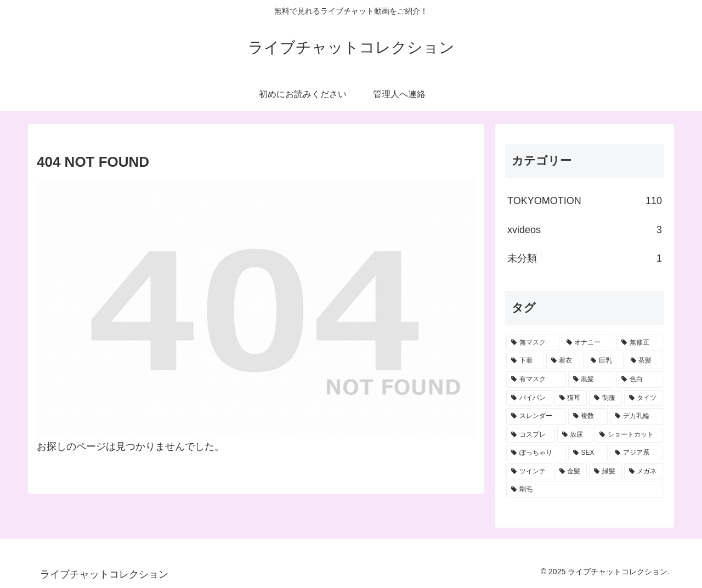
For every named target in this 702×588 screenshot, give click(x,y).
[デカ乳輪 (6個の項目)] (636, 416)
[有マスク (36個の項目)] (536, 380)
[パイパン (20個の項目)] (529, 398)
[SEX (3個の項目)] (588, 453)
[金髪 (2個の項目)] (571, 472)
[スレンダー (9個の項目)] (536, 416)
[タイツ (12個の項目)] (644, 398)
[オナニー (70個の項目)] (588, 343)
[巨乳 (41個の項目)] (605, 361)
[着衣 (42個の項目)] (565, 361)
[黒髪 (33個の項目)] (591, 380)
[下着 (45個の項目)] (525, 361)
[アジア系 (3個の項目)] (636, 453)
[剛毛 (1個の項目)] (585, 490)
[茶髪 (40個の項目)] (645, 361)
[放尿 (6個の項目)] (575, 435)
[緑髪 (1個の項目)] (605, 472)
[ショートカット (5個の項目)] (629, 435)
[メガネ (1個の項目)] (644, 472)
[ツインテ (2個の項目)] (529, 472)
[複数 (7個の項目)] (588, 416)
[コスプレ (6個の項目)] (531, 435)
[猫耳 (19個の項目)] (571, 398)
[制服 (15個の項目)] (605, 398)
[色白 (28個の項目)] (640, 380)
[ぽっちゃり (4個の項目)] (536, 453)
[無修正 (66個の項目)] (640, 343)
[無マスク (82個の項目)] (533, 343)
